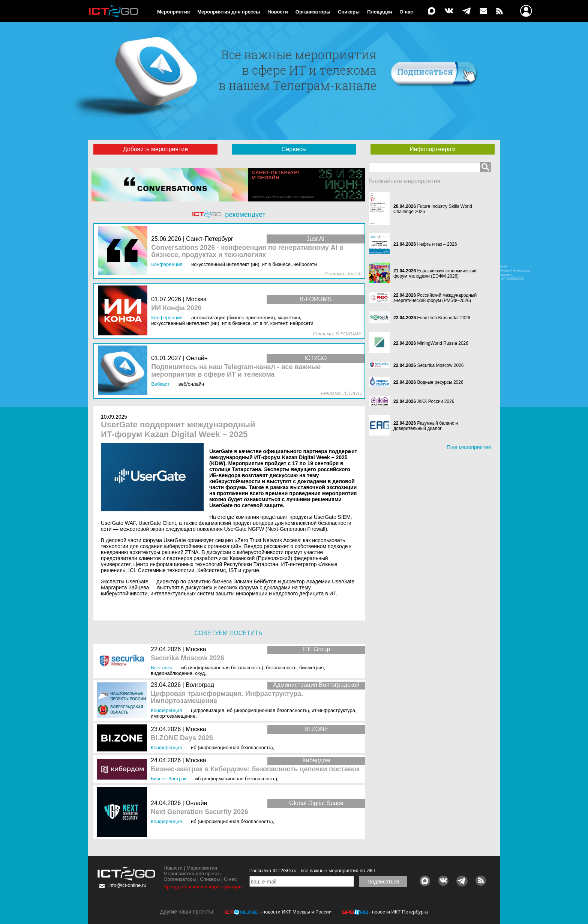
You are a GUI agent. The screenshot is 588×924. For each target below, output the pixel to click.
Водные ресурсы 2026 (440, 382)
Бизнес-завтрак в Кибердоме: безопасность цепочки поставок (255, 769)
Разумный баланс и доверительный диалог (426, 426)
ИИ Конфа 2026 (176, 308)
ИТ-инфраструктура (333, 710)
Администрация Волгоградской (316, 685)
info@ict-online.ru (127, 885)
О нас (406, 12)
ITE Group (316, 649)
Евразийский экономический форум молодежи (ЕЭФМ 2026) (435, 273)
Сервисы (294, 149)
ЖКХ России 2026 (436, 401)
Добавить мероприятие (155, 149)
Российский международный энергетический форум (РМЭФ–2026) (435, 298)
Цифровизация (208, 710)
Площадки (379, 12)
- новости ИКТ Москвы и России (295, 912)
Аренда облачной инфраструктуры (203, 887)
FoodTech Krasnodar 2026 (443, 318)
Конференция (166, 710)
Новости (278, 12)
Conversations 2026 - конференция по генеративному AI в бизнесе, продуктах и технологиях (247, 252)
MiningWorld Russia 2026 (443, 343)
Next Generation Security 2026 (199, 812)
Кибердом (316, 760)
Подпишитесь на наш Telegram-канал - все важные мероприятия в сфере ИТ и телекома (236, 371)
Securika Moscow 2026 (187, 658)
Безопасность (281, 668)
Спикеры (349, 12)
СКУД (200, 673)
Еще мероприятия (469, 447)
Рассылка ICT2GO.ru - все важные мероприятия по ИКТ (313, 871)
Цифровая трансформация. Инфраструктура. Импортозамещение (227, 698)
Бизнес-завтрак (169, 779)
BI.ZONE (316, 729)
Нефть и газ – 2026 (437, 244)
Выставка (162, 668)
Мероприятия (173, 12)
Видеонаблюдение (172, 673)
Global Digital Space (316, 803)
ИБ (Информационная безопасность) (222, 668)
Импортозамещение (173, 716)
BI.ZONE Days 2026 (182, 738)
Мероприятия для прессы (229, 12)
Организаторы (313, 12)
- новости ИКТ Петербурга (398, 912)
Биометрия (311, 668)
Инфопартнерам (432, 149)
